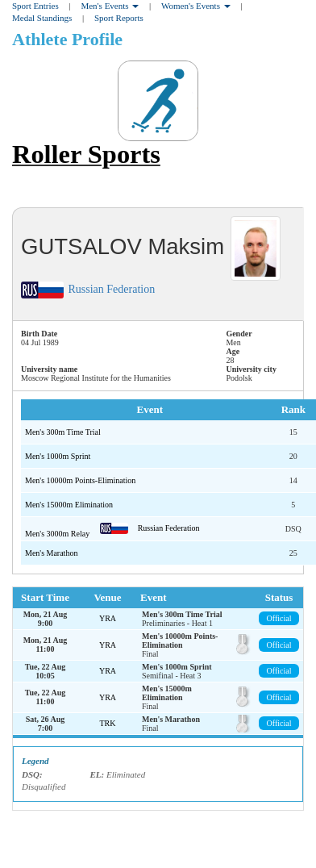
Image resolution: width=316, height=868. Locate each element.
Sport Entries (35, 6)
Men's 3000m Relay (58, 534)
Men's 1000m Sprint (58, 456)
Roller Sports (86, 154)
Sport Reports (119, 18)
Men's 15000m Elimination (69, 505)
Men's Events (110, 6)
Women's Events (196, 6)
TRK (108, 723)
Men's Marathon (51, 553)
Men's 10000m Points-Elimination (80, 480)
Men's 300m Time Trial (63, 432)
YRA (108, 618)
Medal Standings (42, 18)
